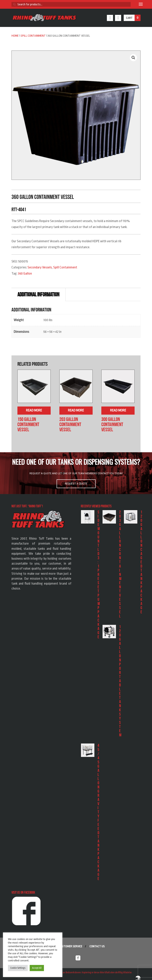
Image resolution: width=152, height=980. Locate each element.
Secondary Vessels (40, 267)
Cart (133, 18)
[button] (133, 58)
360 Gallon (25, 273)
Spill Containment (33, 36)
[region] (76, 473)
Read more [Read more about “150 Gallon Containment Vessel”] (34, 410)
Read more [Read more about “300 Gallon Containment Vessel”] (118, 410)
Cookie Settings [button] (18, 968)
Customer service (70, 946)
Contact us (97, 946)
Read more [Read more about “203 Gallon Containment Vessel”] (76, 410)
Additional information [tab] (38, 294)
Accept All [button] (37, 968)
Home (15, 36)
